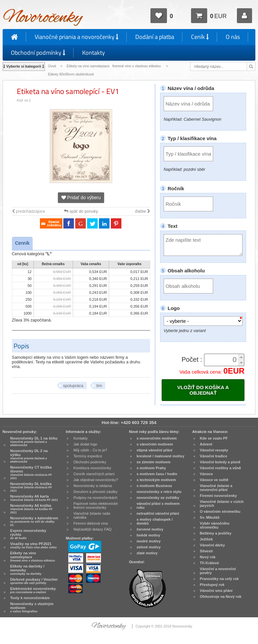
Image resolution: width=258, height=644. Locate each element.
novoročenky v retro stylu (159, 492)
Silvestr (207, 551)
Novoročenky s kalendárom (34, 521)
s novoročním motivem (157, 438)
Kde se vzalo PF (214, 438)
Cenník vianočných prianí (94, 474)
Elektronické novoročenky (33, 590)
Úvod (52, 66)
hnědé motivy (148, 535)
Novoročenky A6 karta (34, 498)
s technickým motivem (156, 480)
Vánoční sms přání (216, 591)
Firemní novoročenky (219, 496)
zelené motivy (149, 547)
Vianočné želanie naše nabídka (92, 515)
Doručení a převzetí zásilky (95, 492)
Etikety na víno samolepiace (33, 557)
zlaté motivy (147, 553)
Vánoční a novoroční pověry (218, 571)
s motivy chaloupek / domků (155, 521)
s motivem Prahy (151, 468)
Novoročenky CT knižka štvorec (31, 473)
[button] (241, 357)
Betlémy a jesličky (216, 533)
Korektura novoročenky (92, 468)
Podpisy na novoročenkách (95, 498)
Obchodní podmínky (38, 53)
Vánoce (207, 474)
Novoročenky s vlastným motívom (32, 607)
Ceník (200, 37)
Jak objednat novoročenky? (96, 480)
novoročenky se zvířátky (158, 498)
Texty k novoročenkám (30, 598)
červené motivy (150, 529)
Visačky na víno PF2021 (33, 545)
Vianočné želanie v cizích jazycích (222, 504)
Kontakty (94, 53)
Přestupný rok (212, 585)
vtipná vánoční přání (154, 450)
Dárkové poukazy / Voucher (34, 581)
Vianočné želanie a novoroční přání (216, 488)
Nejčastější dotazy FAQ (92, 529)
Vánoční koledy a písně (220, 462)
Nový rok (208, 557)
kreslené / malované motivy (161, 456)
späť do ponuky (81, 211)
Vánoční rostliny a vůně (221, 468)
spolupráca (73, 386)
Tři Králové (210, 563)
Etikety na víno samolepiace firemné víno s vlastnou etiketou (114, 66)
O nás (233, 37)
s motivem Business (154, 486)
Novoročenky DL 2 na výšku (29, 456)
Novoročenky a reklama (93, 486)
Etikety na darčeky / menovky (27, 570)
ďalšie (143, 211)
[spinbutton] (222, 360)
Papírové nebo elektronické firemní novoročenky (96, 506)
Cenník (22, 243)
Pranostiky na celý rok (219, 579)
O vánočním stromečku (220, 511)
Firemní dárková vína (91, 523)
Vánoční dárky (212, 545)
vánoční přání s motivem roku (158, 506)
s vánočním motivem (155, 444)
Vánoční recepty (214, 450)
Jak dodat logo (85, 444)
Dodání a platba (155, 37)
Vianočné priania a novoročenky (77, 37)
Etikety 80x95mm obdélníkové (71, 74)
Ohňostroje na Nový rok (221, 597)
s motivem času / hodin (157, 474)
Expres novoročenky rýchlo (28, 534)
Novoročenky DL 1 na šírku (34, 442)
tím (99, 386)
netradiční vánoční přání (158, 513)
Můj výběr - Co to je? (90, 450)
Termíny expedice (88, 456)
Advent (206, 444)
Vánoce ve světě (214, 480)
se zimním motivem (154, 462)
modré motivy (149, 541)
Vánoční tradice (214, 456)
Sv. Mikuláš (210, 517)
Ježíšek (207, 539)
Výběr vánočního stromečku (215, 525)
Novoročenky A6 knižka (31, 509)
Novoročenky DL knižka (31, 487)
